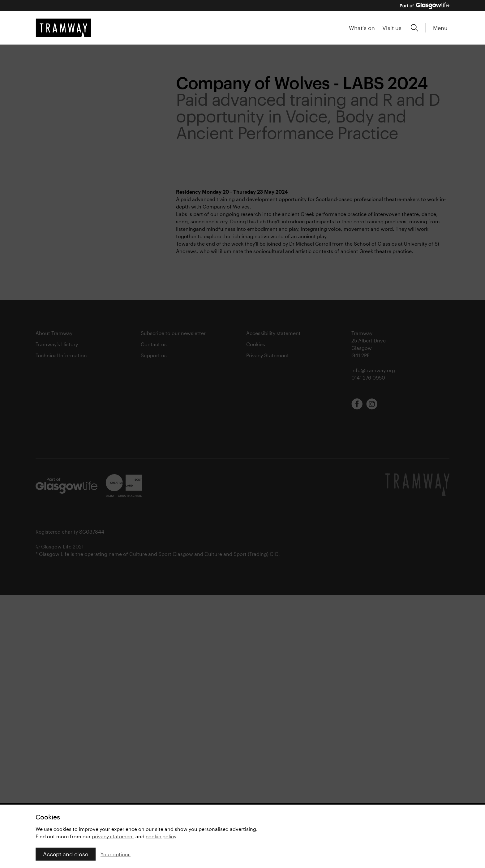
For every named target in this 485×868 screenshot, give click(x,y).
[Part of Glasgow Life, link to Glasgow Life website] (425, 6)
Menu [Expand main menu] (440, 28)
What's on (362, 28)
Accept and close (66, 854)
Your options (116, 854)
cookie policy (161, 836)
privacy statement (113, 836)
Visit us (392, 28)
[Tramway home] (63, 28)
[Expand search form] (414, 28)
